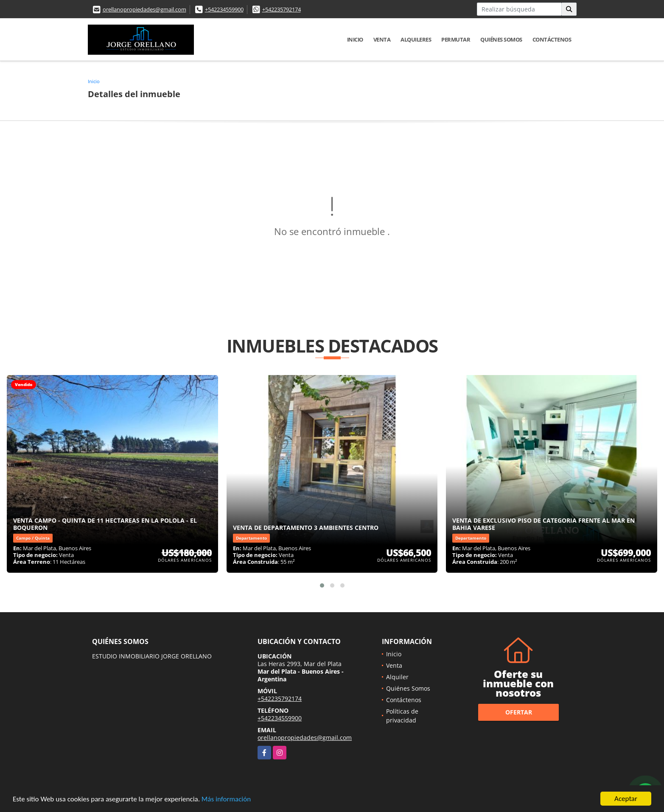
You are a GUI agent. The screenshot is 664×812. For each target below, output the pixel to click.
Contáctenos (552, 39)
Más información (226, 799)
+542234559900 (224, 9)
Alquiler (397, 677)
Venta (382, 39)
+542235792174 (282, 9)
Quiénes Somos (501, 39)
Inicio (355, 39)
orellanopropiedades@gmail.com (144, 9)
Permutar (456, 39)
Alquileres (416, 39)
